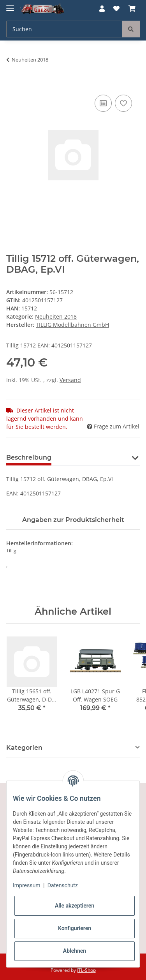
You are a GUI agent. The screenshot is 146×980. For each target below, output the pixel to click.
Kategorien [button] (24, 748)
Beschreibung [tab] (29, 457)
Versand (70, 380)
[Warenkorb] (132, 9)
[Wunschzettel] (116, 9)
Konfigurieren (75, 928)
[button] (102, 9)
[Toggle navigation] (10, 5)
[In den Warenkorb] (12, 84)
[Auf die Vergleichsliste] (103, 103)
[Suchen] (64, 29)
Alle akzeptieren (75, 906)
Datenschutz (63, 885)
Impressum (26, 885)
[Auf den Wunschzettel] (123, 103)
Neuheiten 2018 (56, 316)
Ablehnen (75, 951)
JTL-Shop (86, 970)
